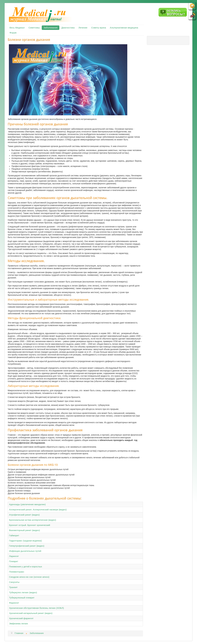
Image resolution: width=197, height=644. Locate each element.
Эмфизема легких (19, 624)
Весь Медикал (17, 28)
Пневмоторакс (17, 572)
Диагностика (68, 28)
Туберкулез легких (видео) (23, 592)
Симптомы (34, 28)
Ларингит (14, 556)
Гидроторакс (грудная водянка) (25, 541)
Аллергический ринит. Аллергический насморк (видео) (38, 510)
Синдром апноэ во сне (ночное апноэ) (29, 577)
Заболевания (50, 28)
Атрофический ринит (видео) (24, 515)
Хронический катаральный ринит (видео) (31, 613)
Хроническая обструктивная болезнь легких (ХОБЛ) (36, 608)
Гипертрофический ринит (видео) (27, 546)
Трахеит (13, 587)
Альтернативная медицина (124, 28)
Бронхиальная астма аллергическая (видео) (32, 520)
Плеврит (14, 561)
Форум (13, 33)
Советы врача (99, 28)
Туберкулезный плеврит (22, 598)
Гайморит (14, 535)
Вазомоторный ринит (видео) (24, 530)
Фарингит (14, 603)
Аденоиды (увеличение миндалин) (27, 504)
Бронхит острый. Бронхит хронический (30, 525)
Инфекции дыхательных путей (25, 551)
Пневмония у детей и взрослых (26, 567)
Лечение (83, 28)
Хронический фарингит (21, 618)
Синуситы (14, 582)
